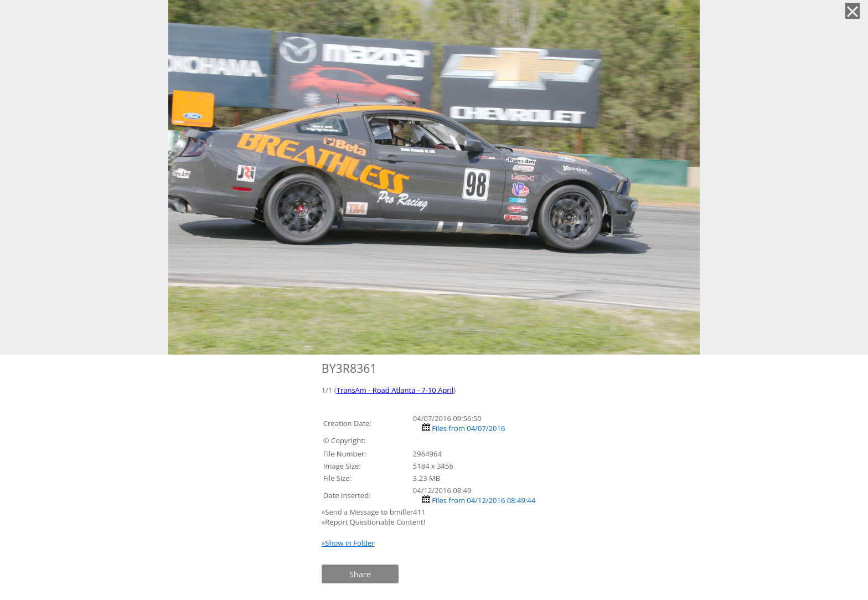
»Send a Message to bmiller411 (374, 512)
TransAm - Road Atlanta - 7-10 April (395, 390)
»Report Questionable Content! (373, 522)
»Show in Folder (348, 543)
